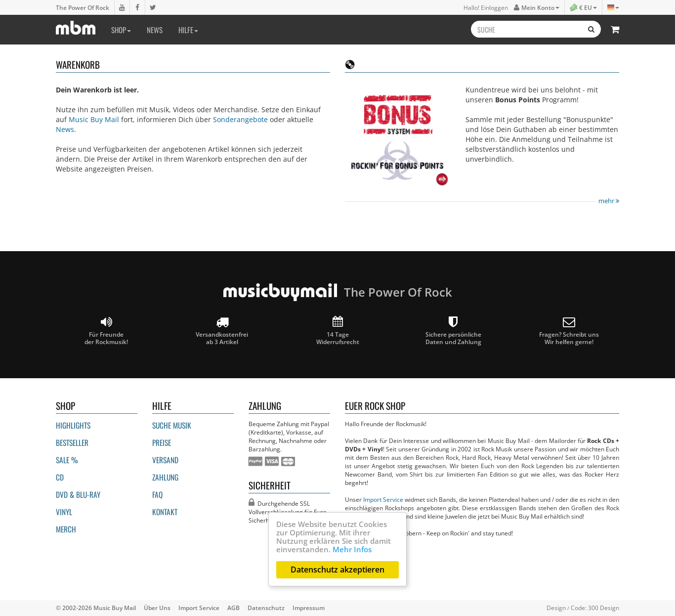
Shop (121, 30)
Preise (162, 442)
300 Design (604, 608)
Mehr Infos (352, 549)
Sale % (67, 460)
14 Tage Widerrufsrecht (338, 330)
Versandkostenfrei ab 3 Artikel (222, 330)
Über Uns (157, 608)
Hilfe (188, 30)
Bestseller (72, 442)
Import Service (383, 499)
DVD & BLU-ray (78, 494)
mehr (609, 201)
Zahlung (165, 477)
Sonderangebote (240, 119)
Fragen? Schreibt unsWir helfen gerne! (569, 330)
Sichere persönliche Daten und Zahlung (453, 330)
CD (60, 477)
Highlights (73, 425)
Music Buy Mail (94, 119)
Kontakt (165, 512)
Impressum (309, 608)
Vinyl (64, 512)
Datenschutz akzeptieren (337, 570)
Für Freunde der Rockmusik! (106, 330)
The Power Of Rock (83, 7)
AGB (233, 608)
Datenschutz (266, 608)
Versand (165, 460)
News (155, 30)
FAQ (157, 494)
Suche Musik (172, 425)
